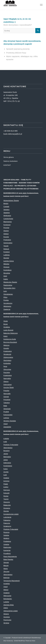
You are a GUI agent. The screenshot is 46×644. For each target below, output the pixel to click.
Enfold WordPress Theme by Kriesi (25, 641)
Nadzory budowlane (10, 161)
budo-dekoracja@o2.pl (13, 134)
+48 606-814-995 (10, 131)
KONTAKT (7, 165)
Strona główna (9, 157)
